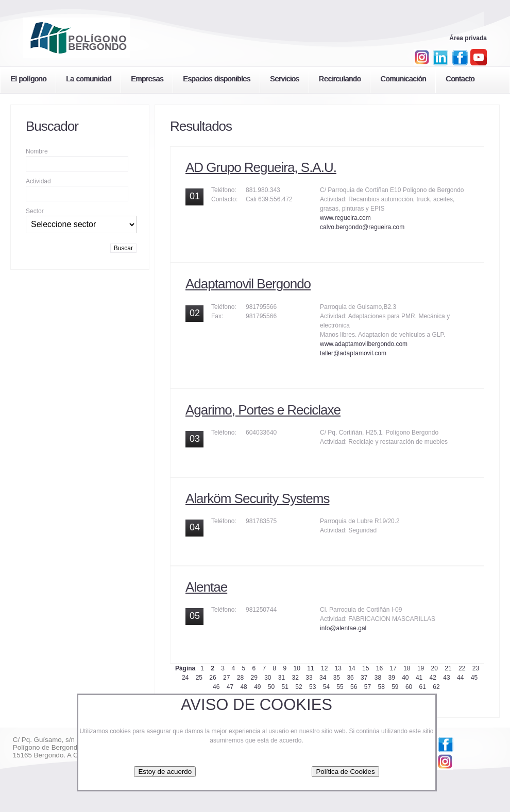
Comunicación (403, 79)
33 (309, 678)
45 (474, 678)
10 (297, 668)
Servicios (285, 79)
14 (352, 668)
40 (405, 678)
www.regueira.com (345, 218)
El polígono (28, 79)
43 (446, 678)
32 (295, 678)
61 (423, 687)
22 (462, 668)
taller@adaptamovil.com (353, 353)
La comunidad (89, 79)
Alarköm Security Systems (257, 498)
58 (381, 687)
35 (337, 678)
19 (421, 668)
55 (340, 687)
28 (240, 678)
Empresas (147, 79)
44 (460, 678)
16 (379, 668)
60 (409, 687)
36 (350, 678)
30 (268, 678)
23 (476, 668)
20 (435, 668)
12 (324, 668)
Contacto (460, 79)
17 (393, 668)
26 (212, 678)
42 (433, 678)
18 (407, 668)
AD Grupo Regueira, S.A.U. (261, 167)
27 (226, 678)
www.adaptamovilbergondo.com (364, 344)
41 (419, 678)
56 (354, 687)
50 (271, 687)
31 (282, 678)
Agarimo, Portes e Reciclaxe (263, 410)
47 (230, 687)
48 (243, 687)
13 (338, 668)
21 (448, 668)
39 (391, 678)
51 (285, 687)
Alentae (206, 587)
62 (436, 687)
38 (378, 678)
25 (199, 678)
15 (365, 668)
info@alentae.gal (343, 628)
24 (185, 678)
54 (326, 687)
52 (299, 687)
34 (323, 678)
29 (254, 678)
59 (395, 687)
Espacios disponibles (217, 79)
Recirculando (340, 79)
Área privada (468, 38)
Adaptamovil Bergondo (248, 284)
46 (216, 687)
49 (257, 687)
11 (310, 668)
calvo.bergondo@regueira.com (362, 227)
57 (368, 687)
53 (312, 687)
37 (364, 678)
